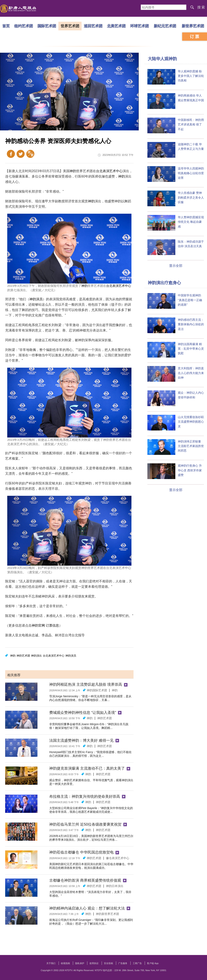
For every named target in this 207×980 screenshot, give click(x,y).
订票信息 (52, 625)
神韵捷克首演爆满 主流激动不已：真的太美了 (87, 768)
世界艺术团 (70, 26)
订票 (195, 37)
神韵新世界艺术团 (107, 914)
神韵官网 (38, 625)
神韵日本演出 (115, 886)
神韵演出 (36, 656)
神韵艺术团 (23, 656)
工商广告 (137, 963)
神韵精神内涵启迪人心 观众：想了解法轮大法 (87, 908)
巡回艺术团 (93, 26)
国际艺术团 (47, 26)
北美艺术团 (116, 26)
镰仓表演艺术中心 (118, 858)
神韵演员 (36, 299)
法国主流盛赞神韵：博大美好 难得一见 (81, 740)
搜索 (201, 7)
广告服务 (123, 963)
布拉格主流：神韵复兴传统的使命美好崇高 (85, 796)
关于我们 (51, 963)
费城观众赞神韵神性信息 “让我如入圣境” (83, 713)
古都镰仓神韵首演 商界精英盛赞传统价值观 (85, 880)
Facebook (11, 154)
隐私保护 (80, 963)
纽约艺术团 (24, 26)
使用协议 (94, 963)
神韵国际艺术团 (97, 690)
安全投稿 (108, 963)
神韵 (73, 171)
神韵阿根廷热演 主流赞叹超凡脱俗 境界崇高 (86, 684)
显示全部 (176, 266)
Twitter (21, 154)
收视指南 (65, 963)
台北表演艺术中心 (109, 171)
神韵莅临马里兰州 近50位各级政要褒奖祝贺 (85, 824)
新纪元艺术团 (165, 26)
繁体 (30, 154)
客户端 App (153, 963)
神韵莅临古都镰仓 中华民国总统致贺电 (81, 852)
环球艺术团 (140, 26)
